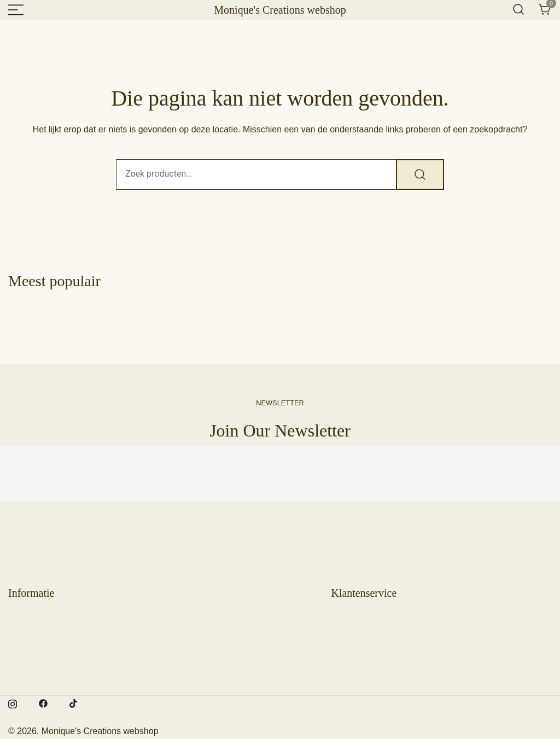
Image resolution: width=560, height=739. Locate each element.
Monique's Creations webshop (280, 10)
